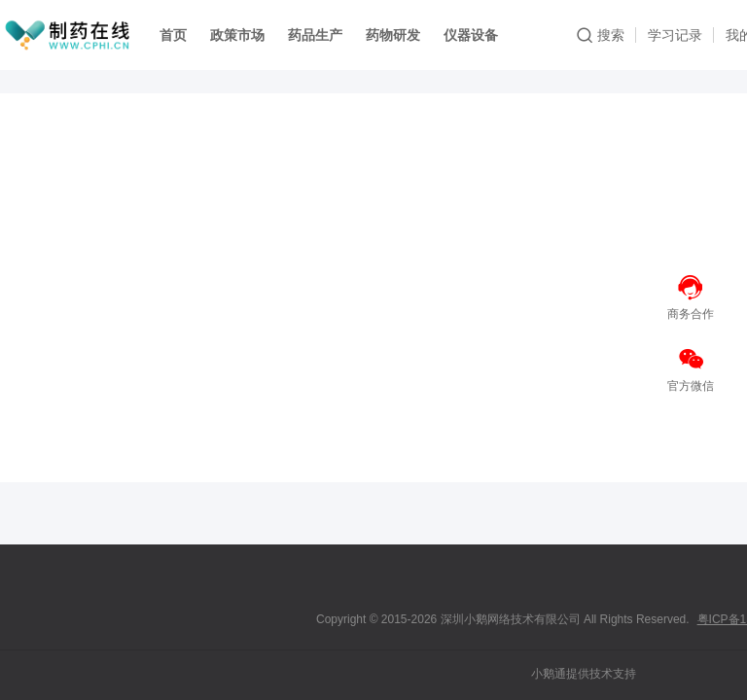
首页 (173, 35)
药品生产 (315, 35)
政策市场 (237, 35)
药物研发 (393, 35)
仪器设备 (471, 35)
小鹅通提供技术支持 (584, 674)
